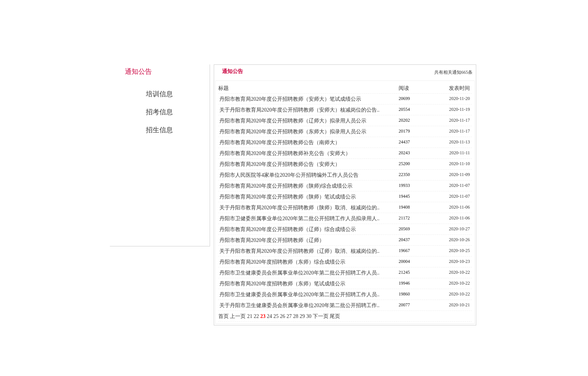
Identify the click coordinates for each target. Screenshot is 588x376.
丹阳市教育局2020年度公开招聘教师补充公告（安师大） (285, 153)
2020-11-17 (460, 120)
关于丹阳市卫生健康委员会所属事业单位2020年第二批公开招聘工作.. (299, 305)
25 (276, 316)
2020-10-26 (459, 240)
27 (289, 316)
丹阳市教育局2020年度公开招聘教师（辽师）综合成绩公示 (288, 229)
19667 (404, 251)
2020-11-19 (460, 109)
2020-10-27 (459, 229)
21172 (404, 218)
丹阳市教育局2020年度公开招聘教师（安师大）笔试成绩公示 (290, 99)
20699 (404, 98)
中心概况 (294, 57)
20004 (404, 261)
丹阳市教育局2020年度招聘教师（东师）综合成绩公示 (282, 262)
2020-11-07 (460, 185)
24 (269, 316)
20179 (404, 131)
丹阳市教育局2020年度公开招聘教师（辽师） (272, 240)
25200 (404, 164)
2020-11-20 (460, 98)
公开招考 (396, 57)
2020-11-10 (460, 164)
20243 (404, 153)
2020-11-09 (460, 175)
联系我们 (447, 57)
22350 (404, 175)
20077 (404, 305)
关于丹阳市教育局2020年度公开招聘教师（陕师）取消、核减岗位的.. (299, 208)
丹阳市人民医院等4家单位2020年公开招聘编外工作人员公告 (289, 175)
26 (282, 316)
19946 (404, 283)
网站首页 (243, 57)
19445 (404, 196)
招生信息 (159, 130)
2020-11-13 (460, 142)
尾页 (335, 316)
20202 (404, 120)
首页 (223, 316)
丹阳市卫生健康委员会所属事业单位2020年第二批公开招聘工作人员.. (299, 273)
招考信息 (159, 112)
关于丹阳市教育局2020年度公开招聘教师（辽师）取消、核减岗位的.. (299, 251)
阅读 (404, 88)
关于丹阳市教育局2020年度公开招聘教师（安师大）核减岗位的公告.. (299, 110)
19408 (404, 207)
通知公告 (345, 57)
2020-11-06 (460, 207)
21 (250, 316)
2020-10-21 (459, 305)
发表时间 (459, 88)
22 (256, 316)
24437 (404, 142)
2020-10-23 (459, 261)
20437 (404, 240)
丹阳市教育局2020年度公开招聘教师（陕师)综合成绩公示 (286, 186)
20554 (404, 109)
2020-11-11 (460, 153)
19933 (404, 185)
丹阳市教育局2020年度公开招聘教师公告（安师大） (280, 164)
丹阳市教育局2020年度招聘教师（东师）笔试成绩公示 (282, 284)
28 (295, 316)
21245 (404, 272)
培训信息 (159, 94)
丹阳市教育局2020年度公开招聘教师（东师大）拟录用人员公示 (293, 132)
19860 (404, 294)
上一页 (238, 316)
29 (302, 316)
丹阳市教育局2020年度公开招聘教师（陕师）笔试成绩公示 (288, 197)
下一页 (321, 316)
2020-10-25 (459, 251)
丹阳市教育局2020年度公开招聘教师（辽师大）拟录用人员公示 (293, 121)
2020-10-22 (459, 272)
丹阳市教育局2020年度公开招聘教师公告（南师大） (280, 142)
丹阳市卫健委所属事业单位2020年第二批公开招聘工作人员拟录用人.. (299, 219)
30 (309, 316)
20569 (404, 229)
